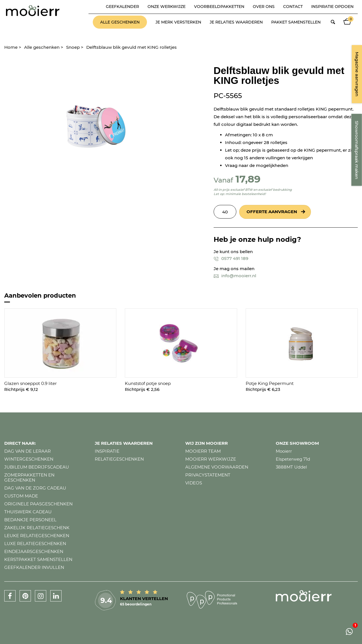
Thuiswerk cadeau (28, 512)
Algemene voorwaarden (217, 467)
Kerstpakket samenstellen (38, 559)
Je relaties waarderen (236, 22)
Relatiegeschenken (119, 459)
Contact (293, 7)
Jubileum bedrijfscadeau (37, 467)
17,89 (248, 179)
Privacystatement (208, 475)
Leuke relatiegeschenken (37, 536)
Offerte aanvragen (272, 212)
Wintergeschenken (29, 459)
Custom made (21, 496)
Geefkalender (122, 7)
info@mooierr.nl (235, 276)
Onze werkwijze (167, 7)
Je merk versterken (178, 22)
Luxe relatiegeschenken (35, 544)
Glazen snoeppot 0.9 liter (30, 383)
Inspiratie (107, 451)
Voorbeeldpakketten (219, 7)
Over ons (264, 7)
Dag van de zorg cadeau (35, 488)
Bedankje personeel (30, 520)
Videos (194, 483)
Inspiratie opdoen (332, 7)
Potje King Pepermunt (270, 383)
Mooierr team (203, 451)
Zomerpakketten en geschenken (29, 477)
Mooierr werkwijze (211, 459)
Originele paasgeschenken (38, 504)
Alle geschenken (120, 22)
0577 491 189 (231, 258)
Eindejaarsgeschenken (34, 551)
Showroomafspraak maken (357, 150)
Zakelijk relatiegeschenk (37, 528)
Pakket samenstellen (296, 22)
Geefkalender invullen (34, 567)
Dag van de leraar (28, 451)
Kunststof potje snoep (148, 383)
